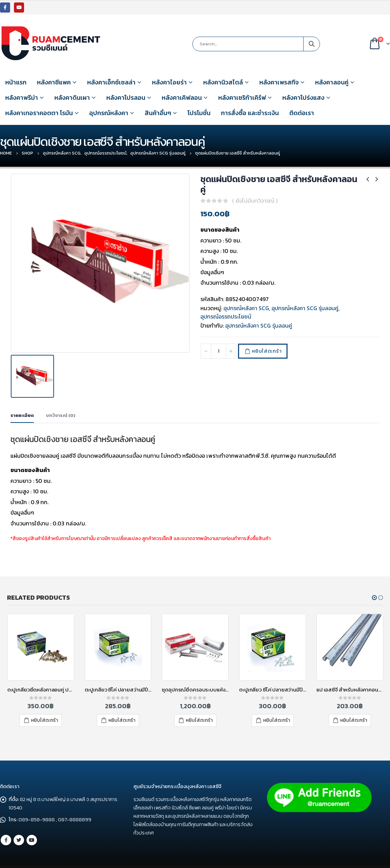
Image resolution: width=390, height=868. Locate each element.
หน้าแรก (16, 82)
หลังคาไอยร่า (169, 82)
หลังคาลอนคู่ (332, 82)
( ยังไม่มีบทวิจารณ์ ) (255, 201)
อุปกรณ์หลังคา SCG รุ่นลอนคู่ (305, 308)
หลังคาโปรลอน (126, 98)
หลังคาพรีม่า (22, 98)
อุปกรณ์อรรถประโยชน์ (226, 316)
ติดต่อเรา (302, 113)
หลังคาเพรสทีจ (279, 82)
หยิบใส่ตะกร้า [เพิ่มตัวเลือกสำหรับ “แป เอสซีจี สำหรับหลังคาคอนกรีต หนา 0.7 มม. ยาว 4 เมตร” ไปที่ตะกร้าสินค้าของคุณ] (354, 710)
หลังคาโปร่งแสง (303, 98)
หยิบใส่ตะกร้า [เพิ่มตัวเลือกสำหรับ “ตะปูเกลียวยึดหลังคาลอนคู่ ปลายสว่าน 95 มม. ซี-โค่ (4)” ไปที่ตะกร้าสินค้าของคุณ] (44, 710)
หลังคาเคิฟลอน (182, 98)
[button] (374, 588)
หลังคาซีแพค (54, 82)
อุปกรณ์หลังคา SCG (246, 308)
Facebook (6, 826)
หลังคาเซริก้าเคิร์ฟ (242, 98)
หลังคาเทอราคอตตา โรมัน (39, 113)
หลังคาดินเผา (72, 98)
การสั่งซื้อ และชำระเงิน (250, 113)
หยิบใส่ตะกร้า (267, 351)
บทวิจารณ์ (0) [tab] (61, 406)
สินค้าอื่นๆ (158, 113)
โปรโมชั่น (199, 113)
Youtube (32, 826)
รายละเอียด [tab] (22, 406)
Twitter (19, 826)
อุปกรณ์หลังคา (109, 113)
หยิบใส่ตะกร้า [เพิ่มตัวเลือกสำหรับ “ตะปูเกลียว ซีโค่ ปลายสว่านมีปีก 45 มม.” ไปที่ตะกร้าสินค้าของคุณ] (277, 710)
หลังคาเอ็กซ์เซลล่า (111, 82)
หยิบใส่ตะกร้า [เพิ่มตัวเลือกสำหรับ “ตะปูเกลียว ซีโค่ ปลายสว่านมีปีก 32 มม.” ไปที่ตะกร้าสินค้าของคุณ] (122, 710)
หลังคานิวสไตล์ (223, 82)
